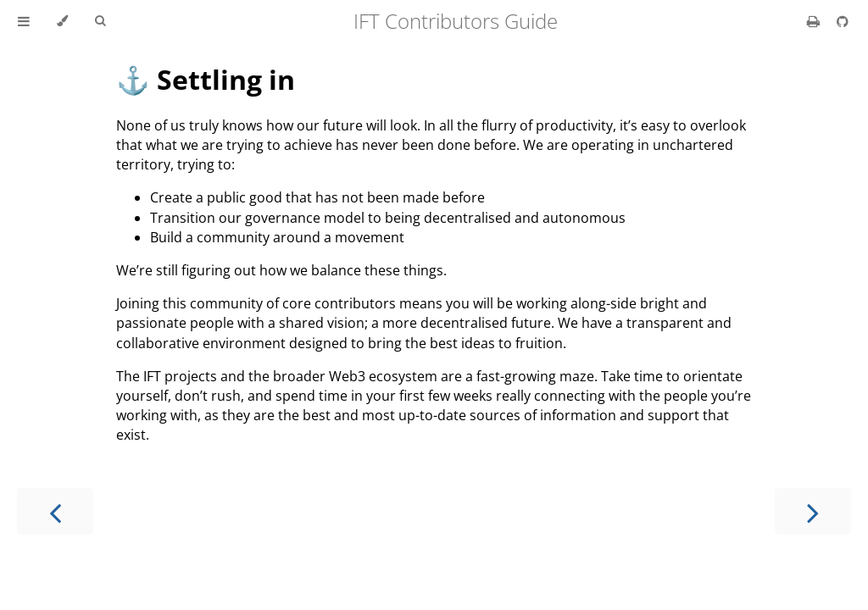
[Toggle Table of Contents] (24, 21)
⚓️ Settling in (206, 79)
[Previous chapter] (55, 511)
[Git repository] (843, 21)
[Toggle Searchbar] (100, 21)
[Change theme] (62, 21)
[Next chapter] (813, 511)
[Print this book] (815, 21)
